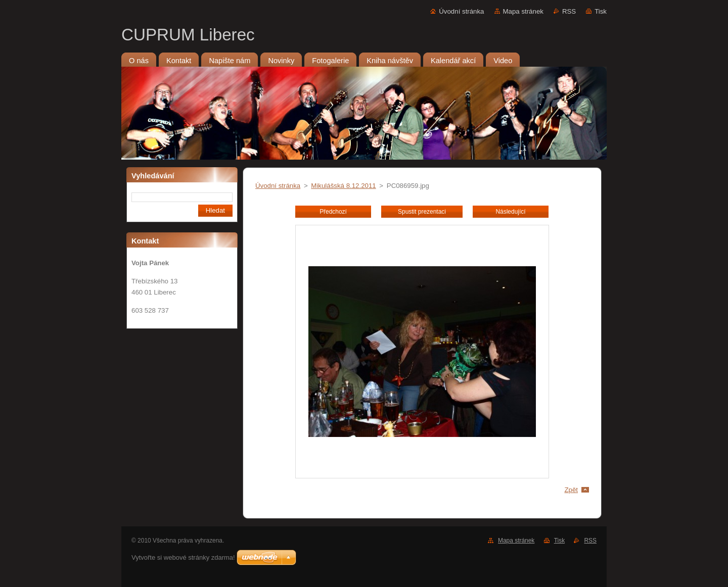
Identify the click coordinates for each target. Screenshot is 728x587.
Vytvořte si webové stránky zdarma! (183, 557)
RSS (569, 11)
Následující (510, 212)
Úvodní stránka (461, 11)
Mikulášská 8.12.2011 (343, 186)
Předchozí (333, 212)
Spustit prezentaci (422, 212)
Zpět (571, 490)
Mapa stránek (523, 11)
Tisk (601, 11)
